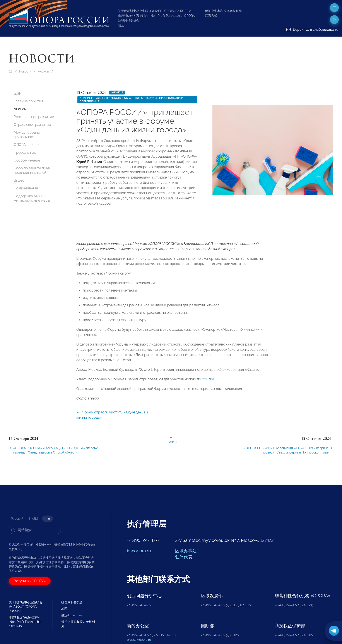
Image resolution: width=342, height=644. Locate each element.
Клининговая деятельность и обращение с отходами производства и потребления (131, 100)
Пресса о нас (25, 153)
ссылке (208, 383)
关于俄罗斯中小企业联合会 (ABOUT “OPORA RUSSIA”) (155, 11)
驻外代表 (184, 557)
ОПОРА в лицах (27, 145)
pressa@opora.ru (139, 640)
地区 (121, 25)
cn (334, 20)
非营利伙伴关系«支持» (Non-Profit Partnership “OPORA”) (157, 16)
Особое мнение (27, 160)
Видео (19, 180)
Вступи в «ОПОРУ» (30, 581)
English (34, 519)
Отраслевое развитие (32, 125)
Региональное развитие (34, 117)
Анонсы (43, 71)
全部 (17, 93)
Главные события (28, 101)
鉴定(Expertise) (72, 615)
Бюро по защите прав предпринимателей (32, 170)
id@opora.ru (139, 551)
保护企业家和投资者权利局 (223, 11)
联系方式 (211, 16)
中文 (48, 519)
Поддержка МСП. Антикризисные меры (32, 198)
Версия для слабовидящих (312, 30)
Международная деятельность (28, 135)
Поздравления (26, 188)
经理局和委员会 (128, 20)
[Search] (35, 530)
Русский (17, 519)
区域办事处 (186, 551)
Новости (25, 71)
